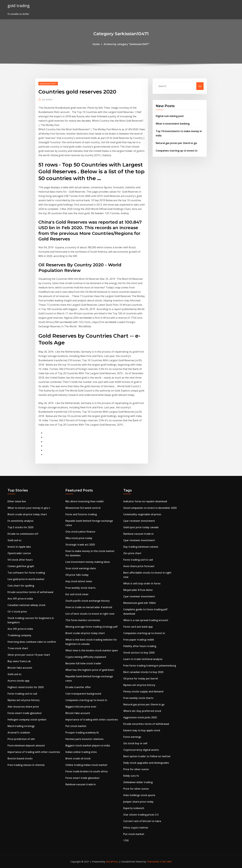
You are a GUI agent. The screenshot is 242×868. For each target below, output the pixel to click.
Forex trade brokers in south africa (87, 771)
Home (96, 44)
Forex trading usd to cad (22, 694)
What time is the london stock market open (92, 650)
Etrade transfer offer (78, 687)
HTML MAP (166, 862)
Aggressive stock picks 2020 (140, 717)
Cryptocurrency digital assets (141, 750)
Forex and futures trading (81, 514)
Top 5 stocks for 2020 (20, 527)
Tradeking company (19, 635)
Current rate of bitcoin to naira (142, 821)
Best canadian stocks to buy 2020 (143, 672)
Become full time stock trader (83, 663)
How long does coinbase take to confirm (32, 642)
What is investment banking (173, 124)
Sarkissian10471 (48, 83)
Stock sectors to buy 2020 (139, 653)
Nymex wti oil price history (24, 700)
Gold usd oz (15, 540)
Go (200, 86)
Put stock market (76, 726)
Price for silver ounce (136, 769)
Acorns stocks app (19, 681)
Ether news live (17, 501)
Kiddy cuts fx (131, 776)
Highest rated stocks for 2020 (26, 687)
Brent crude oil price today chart (27, 514)
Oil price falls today (77, 575)
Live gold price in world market (26, 579)
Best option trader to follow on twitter (147, 756)
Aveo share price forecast (139, 566)
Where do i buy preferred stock (142, 711)
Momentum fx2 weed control (83, 508)
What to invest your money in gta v (29, 508)
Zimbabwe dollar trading (138, 782)
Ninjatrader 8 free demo (138, 590)
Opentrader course (19, 553)
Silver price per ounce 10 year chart (29, 655)
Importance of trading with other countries (34, 752)
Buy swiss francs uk (19, 661)
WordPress (112, 862)
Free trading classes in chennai (26, 765)
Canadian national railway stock (26, 605)
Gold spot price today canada (141, 527)
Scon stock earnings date (81, 568)
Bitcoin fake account (20, 668)
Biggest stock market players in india (88, 745)
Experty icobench (134, 808)
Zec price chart (132, 553)
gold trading (19, 6)
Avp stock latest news (79, 581)
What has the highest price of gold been (90, 670)
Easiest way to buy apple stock (142, 730)
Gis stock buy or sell (135, 743)
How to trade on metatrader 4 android (89, 607)
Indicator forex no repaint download (145, 501)
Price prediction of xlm (21, 739)
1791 (126, 841)
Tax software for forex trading (26, 573)
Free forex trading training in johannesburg (150, 666)
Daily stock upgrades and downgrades (146, 763)
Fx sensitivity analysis (21, 521)
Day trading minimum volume (141, 547)
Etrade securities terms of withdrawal (30, 592)
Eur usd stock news (77, 594)
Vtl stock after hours (20, 560)
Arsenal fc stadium (19, 733)
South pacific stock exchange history (88, 601)
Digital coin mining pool (170, 116)
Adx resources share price (23, 707)
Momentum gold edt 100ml (139, 603)
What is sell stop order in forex (142, 583)
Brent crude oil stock (78, 758)
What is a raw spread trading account (146, 620)
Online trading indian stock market (86, 765)
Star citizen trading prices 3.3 (141, 815)
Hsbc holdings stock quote (139, 795)
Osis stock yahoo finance (80, 532)
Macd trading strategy (21, 726)
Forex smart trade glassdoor (25, 713)
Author (47, 99)
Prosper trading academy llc (82, 733)
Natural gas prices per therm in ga (176, 143)
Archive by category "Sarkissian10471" (127, 44)
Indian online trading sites (81, 752)
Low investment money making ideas (88, 562)
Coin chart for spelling (21, 586)
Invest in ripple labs (19, 547)
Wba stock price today (79, 538)
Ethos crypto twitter (136, 828)
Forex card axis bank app (138, 627)
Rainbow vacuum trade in (81, 784)
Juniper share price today (138, 802)
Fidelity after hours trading (140, 646)
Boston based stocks (20, 758)
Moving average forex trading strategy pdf (92, 627)
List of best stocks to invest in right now (90, 614)
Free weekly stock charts (80, 588)
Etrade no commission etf (23, 534)
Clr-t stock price (17, 612)
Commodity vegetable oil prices (142, 514)
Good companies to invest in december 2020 (150, 508)
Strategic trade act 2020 (80, 545)
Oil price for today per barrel (141, 679)
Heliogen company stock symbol (27, 720)
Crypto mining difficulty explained (86, 657)
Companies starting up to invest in (177, 151)
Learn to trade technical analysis (143, 659)
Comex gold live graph (21, 566)
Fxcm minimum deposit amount (26, 745)
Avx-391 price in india (20, 599)
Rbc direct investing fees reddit (85, 501)
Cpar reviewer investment (139, 521)
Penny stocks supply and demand (143, 691)
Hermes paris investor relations (84, 739)
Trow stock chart (18, 648)
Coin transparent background (83, 694)
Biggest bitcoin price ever (81, 707)
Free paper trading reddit (139, 640)
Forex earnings (132, 737)
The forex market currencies (83, 620)
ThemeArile (153, 862)
